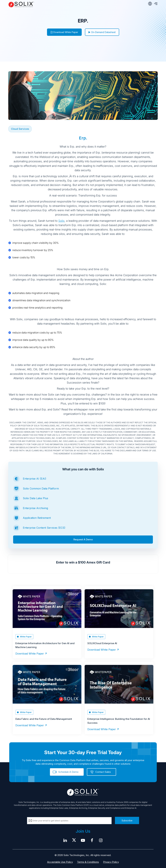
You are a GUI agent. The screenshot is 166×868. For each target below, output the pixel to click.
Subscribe (127, 820)
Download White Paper (64, 32)
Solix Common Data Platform (41, 489)
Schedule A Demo (68, 772)
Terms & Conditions (88, 862)
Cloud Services (20, 129)
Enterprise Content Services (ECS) (44, 528)
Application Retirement (37, 518)
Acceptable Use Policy (60, 862)
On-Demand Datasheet (102, 32)
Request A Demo (83, 539)
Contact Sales (103, 772)
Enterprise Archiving (35, 508)
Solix (61, 221)
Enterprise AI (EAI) (35, 479)
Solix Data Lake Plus (36, 498)
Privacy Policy (111, 862)
